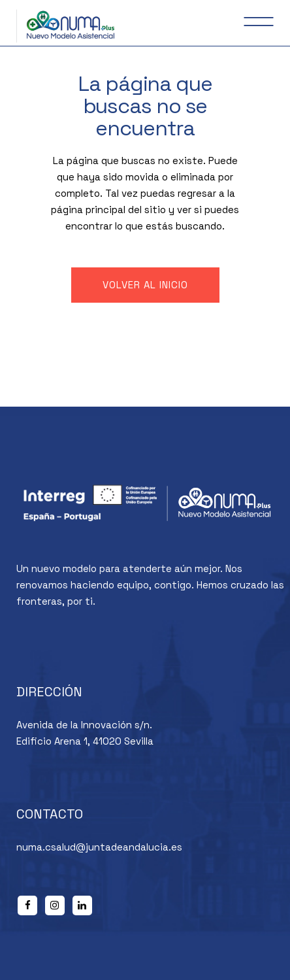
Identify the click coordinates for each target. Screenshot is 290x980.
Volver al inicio (145, 285)
